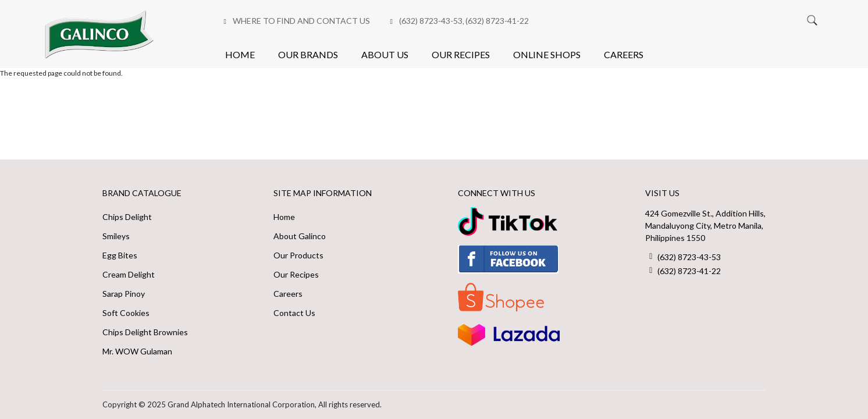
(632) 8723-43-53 (431, 21)
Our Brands (308, 54)
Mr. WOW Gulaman (137, 351)
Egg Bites (120, 255)
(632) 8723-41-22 (497, 21)
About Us (385, 54)
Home (240, 54)
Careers (624, 54)
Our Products (298, 255)
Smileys (116, 236)
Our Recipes (461, 54)
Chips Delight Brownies (145, 332)
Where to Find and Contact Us (301, 21)
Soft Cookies (126, 313)
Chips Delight (127, 217)
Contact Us (294, 313)
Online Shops (547, 54)
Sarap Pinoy (124, 294)
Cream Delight (129, 274)
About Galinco (300, 236)
